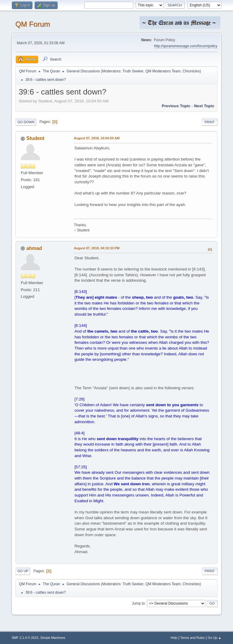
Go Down (26, 122)
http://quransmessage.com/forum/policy (186, 46)
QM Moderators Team (163, 71)
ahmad (34, 248)
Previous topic (176, 106)
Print (210, 122)
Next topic (204, 106)
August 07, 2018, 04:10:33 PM (96, 248)
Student (35, 138)
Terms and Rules (192, 638)
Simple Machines (53, 638)
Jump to (138, 603)
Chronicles (191, 71)
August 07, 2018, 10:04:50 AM (97, 138)
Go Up (23, 571)
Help (174, 638)
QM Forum (33, 24)
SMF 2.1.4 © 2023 (25, 638)
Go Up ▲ (215, 638)
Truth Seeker (133, 71)
